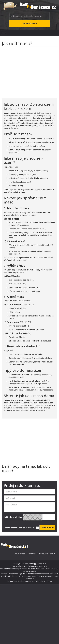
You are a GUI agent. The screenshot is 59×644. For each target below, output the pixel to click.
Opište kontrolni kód (29, 517)
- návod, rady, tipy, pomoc (32, 564)
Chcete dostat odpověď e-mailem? (21, 528)
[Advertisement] (24, 71)
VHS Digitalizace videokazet (22, 566)
